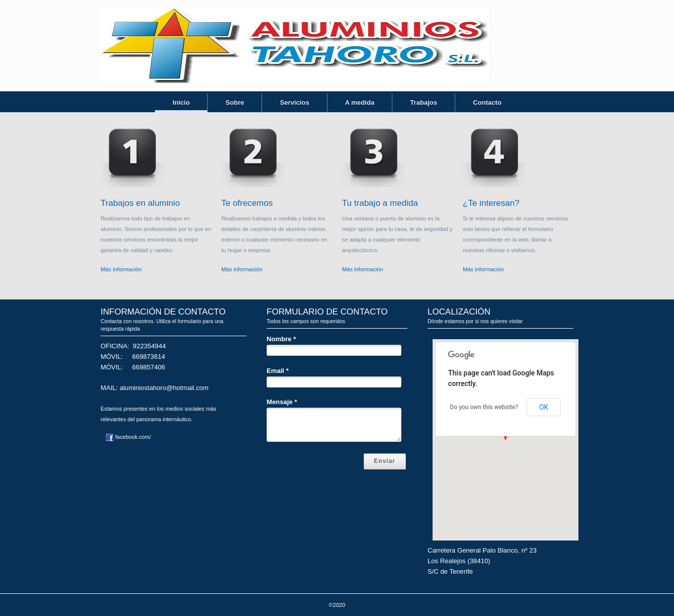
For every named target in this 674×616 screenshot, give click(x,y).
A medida (360, 102)
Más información (121, 269)
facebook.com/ (128, 437)
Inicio (181, 102)
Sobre (235, 102)
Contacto (487, 102)
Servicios (294, 102)
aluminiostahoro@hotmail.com (164, 388)
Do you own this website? (484, 407)
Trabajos (424, 102)
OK (544, 407)
